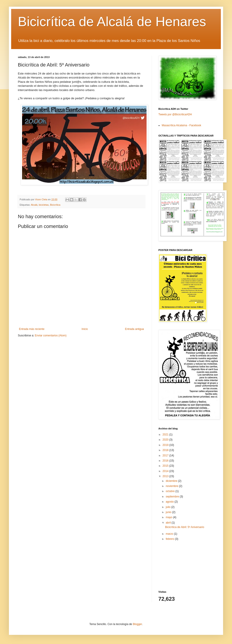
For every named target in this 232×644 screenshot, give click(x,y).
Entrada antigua (134, 329)
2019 (166, 445)
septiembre (173, 497)
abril (169, 523)
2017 (166, 456)
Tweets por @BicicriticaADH (175, 114)
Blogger (137, 624)
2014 (166, 471)
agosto (170, 502)
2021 (166, 435)
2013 (166, 476)
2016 (166, 461)
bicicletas (44, 205)
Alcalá (34, 205)
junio (169, 512)
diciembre (172, 481)
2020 (166, 440)
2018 (166, 450)
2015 (166, 466)
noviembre (172, 486)
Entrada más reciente (32, 329)
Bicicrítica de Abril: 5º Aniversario (185, 527)
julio (169, 507)
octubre (171, 491)
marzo (170, 534)
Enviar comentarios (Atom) (51, 335)
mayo (169, 517)
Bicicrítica (55, 205)
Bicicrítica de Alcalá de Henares (112, 22)
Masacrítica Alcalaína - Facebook (181, 125)
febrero (170, 539)
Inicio (85, 329)
